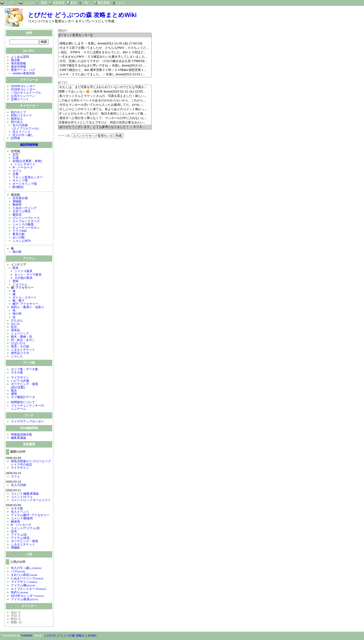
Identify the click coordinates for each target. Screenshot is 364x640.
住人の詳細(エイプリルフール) (26, 127)
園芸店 (17, 215)
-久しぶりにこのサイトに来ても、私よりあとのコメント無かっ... (105, 109)
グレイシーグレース (26, 218)
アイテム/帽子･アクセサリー (30, 516)
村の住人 (17, 122)
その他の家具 (23, 278)
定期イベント (20, 100)
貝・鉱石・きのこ (23, 340)
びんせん (17, 321)
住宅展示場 (20, 199)
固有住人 (17, 119)
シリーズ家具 (23, 272)
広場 (16, 158)
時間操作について (23, 403)
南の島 (17, 252)
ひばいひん (18, 344)
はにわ (15, 324)
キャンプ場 (20, 181)
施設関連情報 (29, 145)
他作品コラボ (20, 353)
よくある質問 (20, 57)
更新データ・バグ (23, 70)
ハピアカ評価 (20, 381)
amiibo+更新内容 (24, 74)
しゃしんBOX (22, 241)
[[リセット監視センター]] (105, 35)
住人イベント (22, 132)
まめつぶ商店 (22, 212)
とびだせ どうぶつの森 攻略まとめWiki (82, 15)
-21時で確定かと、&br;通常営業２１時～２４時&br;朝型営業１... (105, 70)
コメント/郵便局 (22, 519)
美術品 (15, 331)
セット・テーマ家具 (28, 275)
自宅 (16, 155)
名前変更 (58, 3)
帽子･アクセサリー (25, 304)
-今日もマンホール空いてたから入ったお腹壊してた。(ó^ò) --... (105, 105)
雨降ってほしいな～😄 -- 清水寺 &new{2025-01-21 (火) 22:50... (105, 92)
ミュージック (20, 334)
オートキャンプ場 (25, 184)
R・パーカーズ (23, 168)
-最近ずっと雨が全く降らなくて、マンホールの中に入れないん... (105, 118)
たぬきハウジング (25, 208)
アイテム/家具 (24, 600)
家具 (16, 268)
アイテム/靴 (23, 586)
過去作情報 (18, 67)
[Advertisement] (97, 171)
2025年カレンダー (23, 87)
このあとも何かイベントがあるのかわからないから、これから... (105, 101)
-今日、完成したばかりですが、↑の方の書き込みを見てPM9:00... (105, 61)
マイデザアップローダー (28, 422)
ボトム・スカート (25, 298)
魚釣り (20, 593)
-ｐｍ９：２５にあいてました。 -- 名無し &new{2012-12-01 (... (105, 74)
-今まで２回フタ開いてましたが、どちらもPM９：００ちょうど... (105, 48)
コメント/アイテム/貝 (25, 529)
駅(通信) (18, 187)
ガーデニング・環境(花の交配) (24, 386)
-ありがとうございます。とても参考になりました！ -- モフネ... (105, 127)
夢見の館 (19, 235)
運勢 (14, 394)
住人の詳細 (18, 485)
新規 (73, 3)
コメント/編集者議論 (25, 494)
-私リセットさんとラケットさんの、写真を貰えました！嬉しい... (105, 96)
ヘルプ (120, 3)
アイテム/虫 (19, 535)
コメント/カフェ (22, 497)
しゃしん (17, 357)
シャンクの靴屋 (23, 225)
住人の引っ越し (23, 135)
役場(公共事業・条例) (27, 161)
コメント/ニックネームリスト (31, 500)
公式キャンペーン (23, 96)
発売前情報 (18, 64)
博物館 (17, 202)
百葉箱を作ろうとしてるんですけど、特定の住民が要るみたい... (105, 123)
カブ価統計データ (23, 398)
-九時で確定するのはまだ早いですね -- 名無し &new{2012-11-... (105, 66)
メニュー (29, 3)
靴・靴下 (19, 301)
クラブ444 (19, 231)
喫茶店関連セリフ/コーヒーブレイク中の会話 (31, 463)
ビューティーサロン (26, 228)
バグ (18, 572)
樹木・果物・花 (21, 337)
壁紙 (16, 282)
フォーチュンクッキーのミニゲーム (28, 407)
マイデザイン (20, 378)
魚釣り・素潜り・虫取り (28, 308)
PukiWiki (27, 636)
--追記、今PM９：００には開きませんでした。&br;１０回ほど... (105, 52)
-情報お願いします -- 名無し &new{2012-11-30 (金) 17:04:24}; (105, 44)
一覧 (85, 3)
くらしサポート (25, 165)
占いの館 (19, 238)
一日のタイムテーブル (26, 93)
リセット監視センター (28, 178)
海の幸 (17, 314)
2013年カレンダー (27, 596)
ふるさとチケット (23, 350)
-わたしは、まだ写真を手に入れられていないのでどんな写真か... (105, 87)
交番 (16, 174)
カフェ (17, 171)
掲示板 (15, 61)
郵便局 (17, 205)
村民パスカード (21, 116)
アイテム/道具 (20, 538)
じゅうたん (20, 285)
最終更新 (104, 3)
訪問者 (15, 139)
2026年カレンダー (23, 90)
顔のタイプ (18, 113)
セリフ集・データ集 (24, 370)
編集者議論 (18, 438)
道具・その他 (20, 347)
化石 (14, 327)
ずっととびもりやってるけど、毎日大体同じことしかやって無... (105, 114)
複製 (44, 3)
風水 (14, 391)
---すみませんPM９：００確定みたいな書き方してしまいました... (105, 57)
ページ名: (65, 136)
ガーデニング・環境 (24, 542)
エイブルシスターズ (26, 222)
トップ (9, 3)
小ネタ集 (17, 373)
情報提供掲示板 (21, 435)
